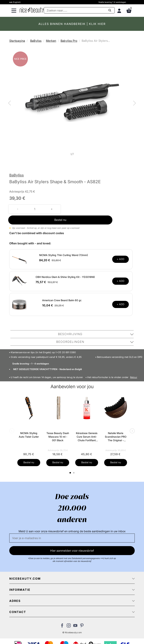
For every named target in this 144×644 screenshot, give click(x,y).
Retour (134, 377)
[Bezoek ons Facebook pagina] (62, 626)
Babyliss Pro (69, 41)
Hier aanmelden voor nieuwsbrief (72, 551)
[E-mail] (72, 538)
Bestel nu (60, 220)
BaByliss (36, 41)
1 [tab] (70, 473)
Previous (10, 103)
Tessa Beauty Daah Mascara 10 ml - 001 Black (58, 437)
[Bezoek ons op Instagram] (69, 626)
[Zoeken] (79, 10)
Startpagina (17, 41)
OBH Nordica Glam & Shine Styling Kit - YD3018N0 (65, 277)
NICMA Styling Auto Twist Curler (29, 435)
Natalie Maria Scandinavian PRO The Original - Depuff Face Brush (116, 437)
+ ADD (121, 259)
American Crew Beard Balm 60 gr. (62, 300)
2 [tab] (74, 473)
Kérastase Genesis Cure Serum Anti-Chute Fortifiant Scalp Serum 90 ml (87, 437)
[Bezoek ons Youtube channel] (75, 626)
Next (134, 103)
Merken (51, 41)
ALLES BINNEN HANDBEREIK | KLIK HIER (72, 24)
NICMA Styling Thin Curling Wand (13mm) (64, 255)
